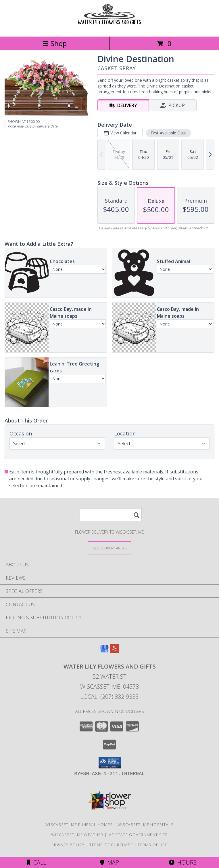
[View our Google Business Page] (104, 651)
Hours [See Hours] (183, 862)
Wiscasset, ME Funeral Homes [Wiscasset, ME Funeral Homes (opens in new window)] (79, 825)
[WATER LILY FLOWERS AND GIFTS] (109, 28)
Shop (55, 43)
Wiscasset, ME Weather (77, 835)
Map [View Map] (109, 862)
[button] (110, 763)
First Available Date (169, 133)
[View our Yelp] (115, 651)
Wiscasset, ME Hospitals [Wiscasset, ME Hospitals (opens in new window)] (146, 825)
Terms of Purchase (111, 845)
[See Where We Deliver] (109, 548)
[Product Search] (111, 515)
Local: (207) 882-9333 (109, 697)
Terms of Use (153, 845)
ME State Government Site (138, 835)
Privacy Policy (68, 845)
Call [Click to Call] (36, 862)
